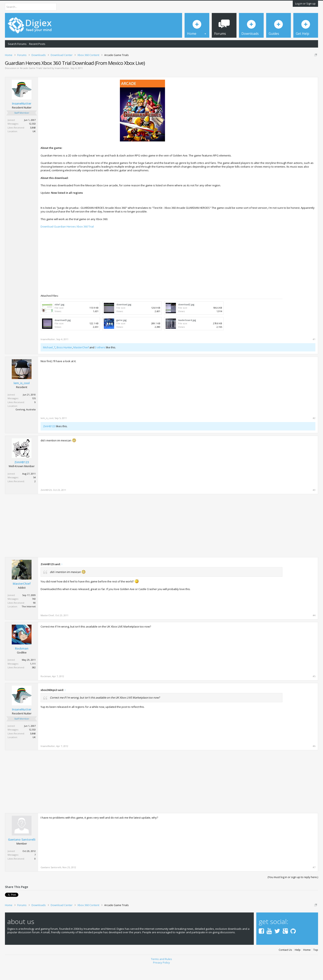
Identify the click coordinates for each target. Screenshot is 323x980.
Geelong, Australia (26, 424)
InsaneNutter (62, 82)
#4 (314, 630)
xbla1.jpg (59, 319)
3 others (100, 362)
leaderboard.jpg (187, 334)
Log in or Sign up (305, 3)
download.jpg (124, 319)
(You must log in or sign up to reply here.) (293, 891)
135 (34, 413)
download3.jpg (63, 334)
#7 (314, 882)
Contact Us (285, 964)
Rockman (22, 663)
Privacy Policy (161, 977)
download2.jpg (186, 319)
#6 (314, 760)
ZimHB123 (49, 441)
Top (316, 964)
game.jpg (121, 334)
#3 (314, 504)
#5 (314, 691)
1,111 (33, 678)
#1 (314, 353)
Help (298, 964)
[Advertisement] (281, 123)
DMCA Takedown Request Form (118, 68)
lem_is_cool (22, 398)
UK (34, 145)
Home (307, 964)
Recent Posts (37, 44)
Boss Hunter (64, 362)
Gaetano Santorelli (22, 854)
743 (34, 613)
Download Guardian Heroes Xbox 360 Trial (67, 241)
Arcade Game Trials (31, 82)
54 (34, 492)
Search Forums (17, 44)
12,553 (32, 138)
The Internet (29, 621)
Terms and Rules (161, 973)
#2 (314, 433)
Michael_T (49, 362)
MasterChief (81, 362)
